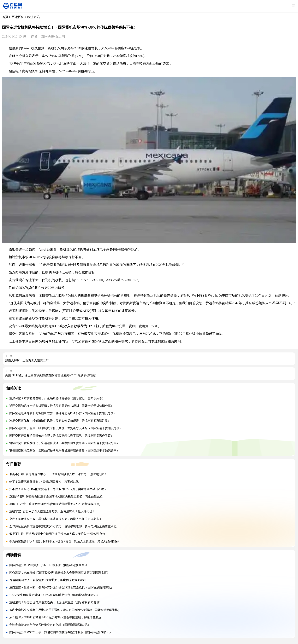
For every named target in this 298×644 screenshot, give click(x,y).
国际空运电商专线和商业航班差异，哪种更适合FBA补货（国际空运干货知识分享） (63, 413)
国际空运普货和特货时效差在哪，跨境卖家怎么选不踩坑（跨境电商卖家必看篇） (61, 436)
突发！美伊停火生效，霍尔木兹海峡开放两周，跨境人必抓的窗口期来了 (56, 519)
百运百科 (18, 17)
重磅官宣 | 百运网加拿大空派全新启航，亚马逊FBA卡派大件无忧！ (52, 511)
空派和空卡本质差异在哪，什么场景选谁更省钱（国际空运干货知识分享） (57, 398)
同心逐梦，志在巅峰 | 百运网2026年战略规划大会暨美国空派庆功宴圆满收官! (59, 573)
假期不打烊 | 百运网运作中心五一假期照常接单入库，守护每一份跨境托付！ (58, 474)
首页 (5, 17)
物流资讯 (34, 17)
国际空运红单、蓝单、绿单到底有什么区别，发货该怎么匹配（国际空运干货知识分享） (66, 428)
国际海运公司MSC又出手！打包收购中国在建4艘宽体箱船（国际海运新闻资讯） (61, 632)
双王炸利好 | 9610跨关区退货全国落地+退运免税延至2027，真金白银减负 (56, 497)
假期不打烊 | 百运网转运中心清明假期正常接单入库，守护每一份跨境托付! (57, 534)
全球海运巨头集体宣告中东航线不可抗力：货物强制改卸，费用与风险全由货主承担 (63, 526)
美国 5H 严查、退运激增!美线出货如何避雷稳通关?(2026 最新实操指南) (51, 375)
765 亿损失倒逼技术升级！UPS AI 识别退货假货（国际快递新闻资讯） (54, 595)
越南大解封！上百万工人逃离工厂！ (28, 360)
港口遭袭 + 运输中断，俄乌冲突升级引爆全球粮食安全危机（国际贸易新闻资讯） (62, 588)
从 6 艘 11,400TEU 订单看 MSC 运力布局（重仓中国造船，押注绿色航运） (57, 617)
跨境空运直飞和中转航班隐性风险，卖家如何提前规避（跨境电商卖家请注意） (60, 421)
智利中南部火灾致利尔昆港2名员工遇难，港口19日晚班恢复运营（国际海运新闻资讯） (65, 610)
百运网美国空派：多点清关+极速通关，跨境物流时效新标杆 (48, 580)
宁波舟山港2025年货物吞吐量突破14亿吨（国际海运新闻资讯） (50, 625)
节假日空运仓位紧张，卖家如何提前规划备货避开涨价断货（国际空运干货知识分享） (64, 451)
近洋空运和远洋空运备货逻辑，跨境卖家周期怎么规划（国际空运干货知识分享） (61, 406)
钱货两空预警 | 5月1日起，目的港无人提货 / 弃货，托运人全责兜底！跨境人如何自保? (64, 541)
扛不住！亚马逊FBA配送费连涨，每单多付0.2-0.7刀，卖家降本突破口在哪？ (58, 489)
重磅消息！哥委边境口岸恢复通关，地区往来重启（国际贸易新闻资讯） (56, 602)
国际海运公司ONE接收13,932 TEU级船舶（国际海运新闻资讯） (50, 565)
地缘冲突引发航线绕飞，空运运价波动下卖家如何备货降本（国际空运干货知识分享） (64, 443)
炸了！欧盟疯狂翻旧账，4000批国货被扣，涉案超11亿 (44, 482)
